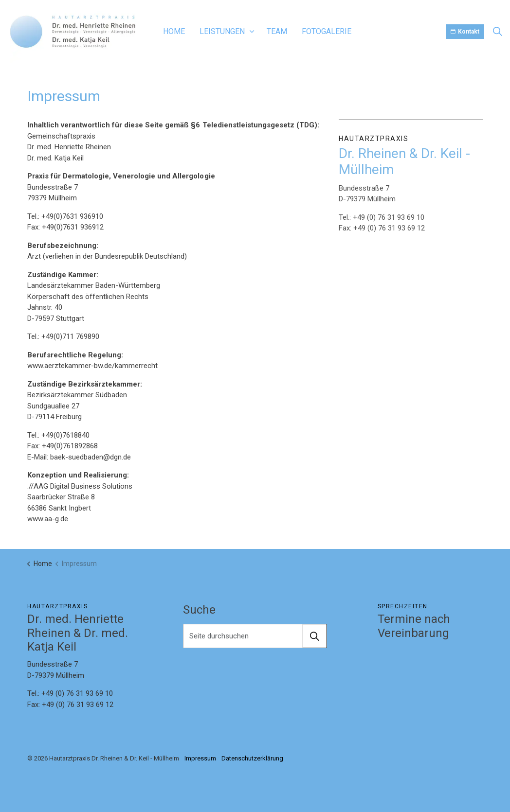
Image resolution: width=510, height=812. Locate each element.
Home (174, 31)
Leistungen (222, 31)
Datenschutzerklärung (252, 758)
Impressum (200, 758)
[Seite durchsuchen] (255, 636)
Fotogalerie (327, 31)
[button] (315, 636)
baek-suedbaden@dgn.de (91, 457)
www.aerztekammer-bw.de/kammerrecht (92, 366)
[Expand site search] (497, 32)
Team (277, 31)
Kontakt (465, 32)
